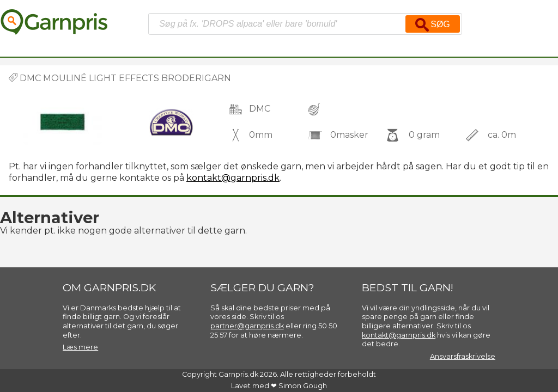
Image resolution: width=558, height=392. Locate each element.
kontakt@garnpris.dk (233, 178)
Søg (433, 25)
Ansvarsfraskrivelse (463, 356)
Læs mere (80, 347)
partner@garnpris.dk (247, 326)
